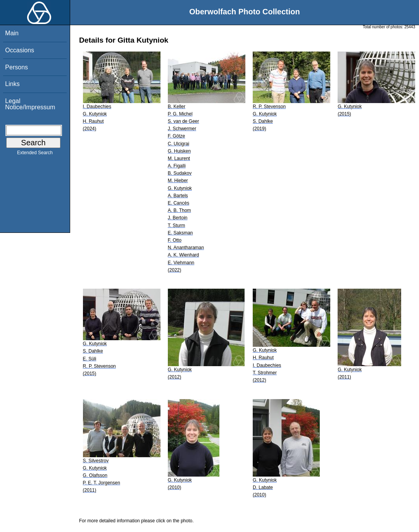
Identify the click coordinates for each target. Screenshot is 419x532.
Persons (16, 67)
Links (12, 84)
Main (12, 33)
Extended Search (35, 154)
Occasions (20, 50)
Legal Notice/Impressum (30, 104)
